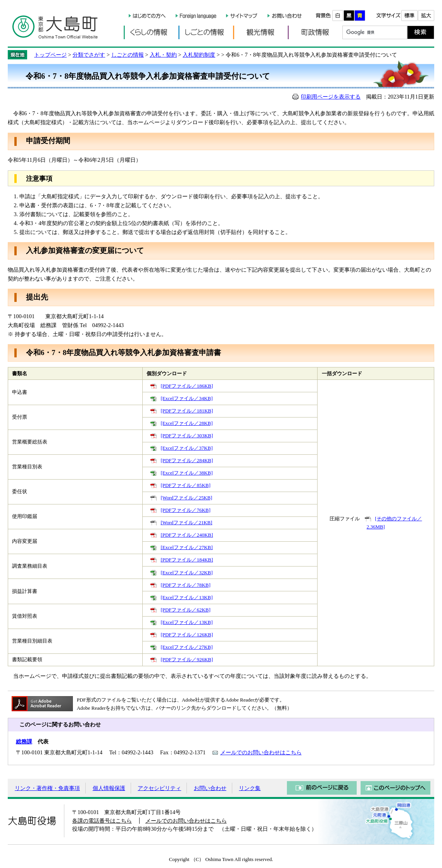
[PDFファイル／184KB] (187, 560)
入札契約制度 (199, 55)
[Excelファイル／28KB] (186, 423)
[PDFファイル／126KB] (187, 635)
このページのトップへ (395, 788)
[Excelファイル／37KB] (186, 448)
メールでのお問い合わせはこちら (261, 752)
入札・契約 (163, 55)
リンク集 (250, 788)
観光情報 (260, 32)
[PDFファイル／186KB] (187, 386)
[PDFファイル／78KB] (185, 585)
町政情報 (315, 32)
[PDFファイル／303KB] (187, 436)
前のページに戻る (322, 788)
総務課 (24, 742)
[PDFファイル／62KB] (185, 610)
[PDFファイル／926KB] (187, 659)
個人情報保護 (109, 788)
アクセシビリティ (159, 788)
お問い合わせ (210, 788)
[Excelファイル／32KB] (186, 573)
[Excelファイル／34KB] (186, 398)
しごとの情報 (206, 32)
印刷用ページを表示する (331, 97)
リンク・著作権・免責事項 (47, 788)
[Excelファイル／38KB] (186, 473)
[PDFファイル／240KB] (187, 535)
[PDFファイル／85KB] (185, 485)
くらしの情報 (151, 32)
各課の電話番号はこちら (102, 821)
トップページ (50, 55)
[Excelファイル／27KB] (186, 547)
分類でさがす (89, 55)
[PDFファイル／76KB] (185, 510)
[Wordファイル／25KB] (186, 498)
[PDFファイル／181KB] (187, 411)
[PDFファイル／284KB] (187, 460)
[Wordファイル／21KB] (186, 522)
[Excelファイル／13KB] (186, 597)
